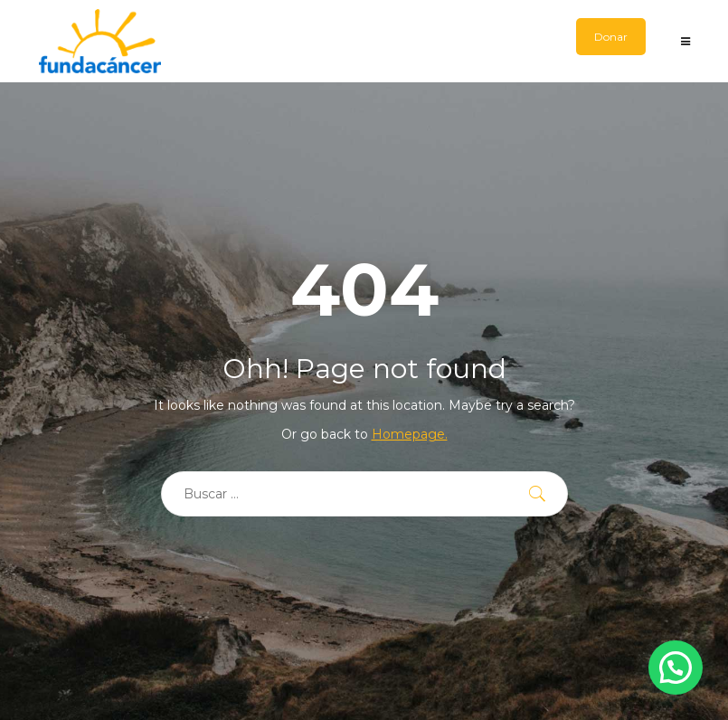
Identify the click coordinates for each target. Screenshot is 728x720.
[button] (676, 668)
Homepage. (410, 434)
